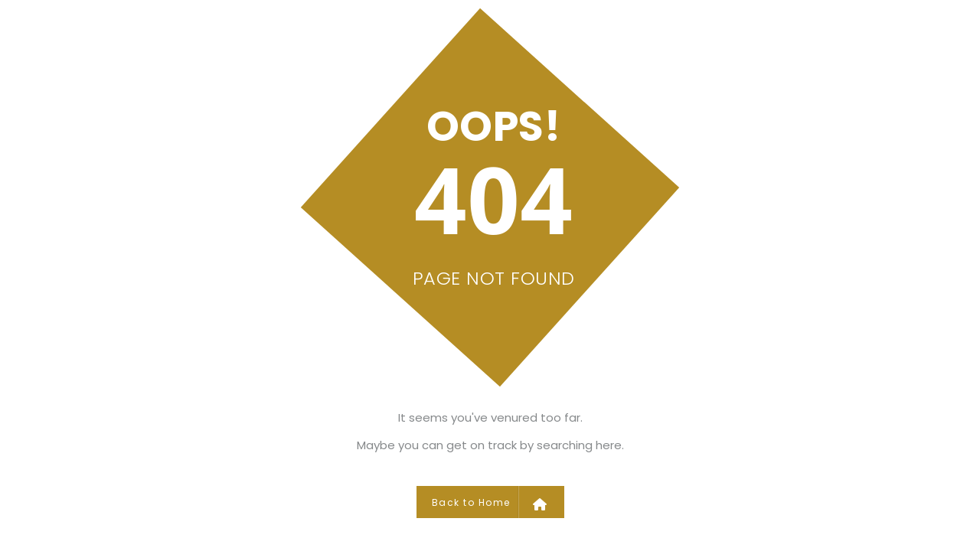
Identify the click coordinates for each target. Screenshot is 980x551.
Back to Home (490, 502)
